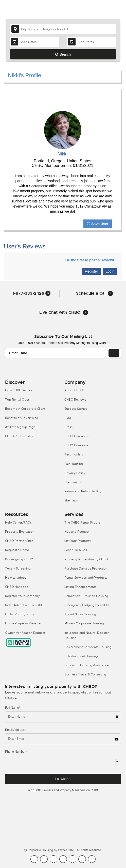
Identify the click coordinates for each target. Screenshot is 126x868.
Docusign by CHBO (19, 559)
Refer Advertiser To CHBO (24, 605)
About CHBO (74, 390)
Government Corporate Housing (88, 647)
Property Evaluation (20, 532)
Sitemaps (71, 500)
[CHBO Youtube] (44, 859)
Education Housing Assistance (87, 665)
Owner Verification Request (25, 633)
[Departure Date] (92, 42)
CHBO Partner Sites (19, 436)
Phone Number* (16, 752)
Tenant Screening (18, 569)
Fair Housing (74, 464)
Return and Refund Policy (83, 491)
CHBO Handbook (18, 587)
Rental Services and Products (86, 578)
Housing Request (77, 532)
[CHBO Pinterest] (82, 859)
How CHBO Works (19, 390)
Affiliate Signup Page (20, 427)
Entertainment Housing (81, 656)
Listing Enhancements (80, 587)
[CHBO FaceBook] (34, 859)
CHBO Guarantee (77, 436)
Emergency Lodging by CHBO (87, 605)
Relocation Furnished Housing (86, 596)
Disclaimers (73, 482)
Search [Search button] (63, 54)
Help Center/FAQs (18, 523)
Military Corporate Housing (84, 623)
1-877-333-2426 (32, 293)
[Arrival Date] (34, 42)
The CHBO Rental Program (84, 523)
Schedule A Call (76, 550)
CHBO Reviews (75, 400)
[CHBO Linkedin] (73, 859)
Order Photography (20, 614)
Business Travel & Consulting (85, 674)
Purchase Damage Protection (86, 569)
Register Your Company (22, 596)
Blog (68, 418)
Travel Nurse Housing (80, 614)
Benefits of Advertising (22, 418)
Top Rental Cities (17, 400)
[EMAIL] (114, 353)
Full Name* (13, 708)
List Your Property (78, 541)
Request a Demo (17, 550)
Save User (98, 224)
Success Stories (76, 409)
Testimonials (74, 454)
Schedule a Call (94, 293)
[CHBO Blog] (53, 859)
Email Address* (15, 730)
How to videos (16, 578)
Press (68, 427)
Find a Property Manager (23, 623)
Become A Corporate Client (25, 409)
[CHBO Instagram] (63, 859)
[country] (63, 29)
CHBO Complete (76, 445)
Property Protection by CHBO (86, 559)
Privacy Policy (75, 473)
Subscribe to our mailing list (63, 336)
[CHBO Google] (92, 859)
